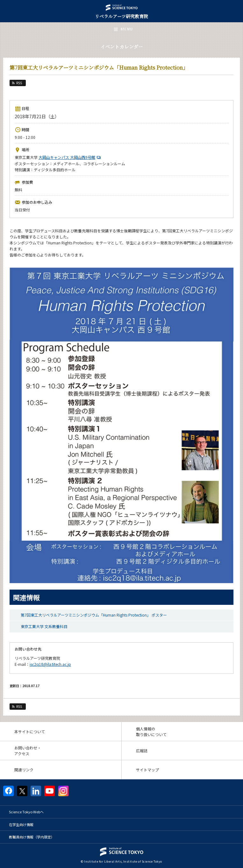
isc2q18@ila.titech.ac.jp (50, 664)
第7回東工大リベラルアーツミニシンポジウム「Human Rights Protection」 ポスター (94, 615)
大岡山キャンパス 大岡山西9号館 (70, 157)
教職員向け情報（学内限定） (32, 837)
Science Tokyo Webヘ (26, 812)
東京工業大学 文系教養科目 (44, 626)
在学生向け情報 (21, 824)
